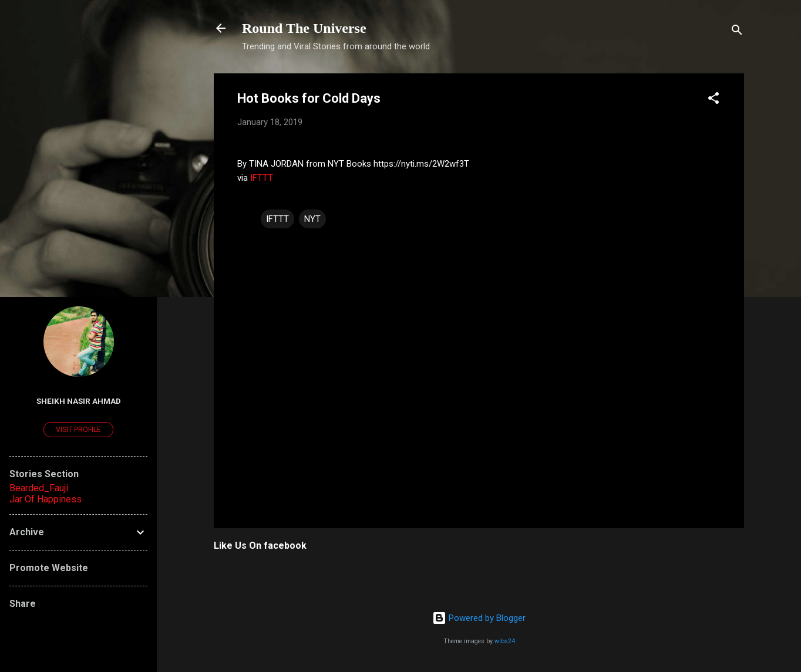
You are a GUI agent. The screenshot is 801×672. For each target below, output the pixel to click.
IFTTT (262, 178)
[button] (714, 100)
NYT (312, 219)
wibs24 (505, 641)
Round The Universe (304, 28)
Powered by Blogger (479, 618)
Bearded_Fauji (39, 488)
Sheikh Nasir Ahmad (79, 401)
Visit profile (78, 430)
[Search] (737, 32)
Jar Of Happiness (46, 499)
